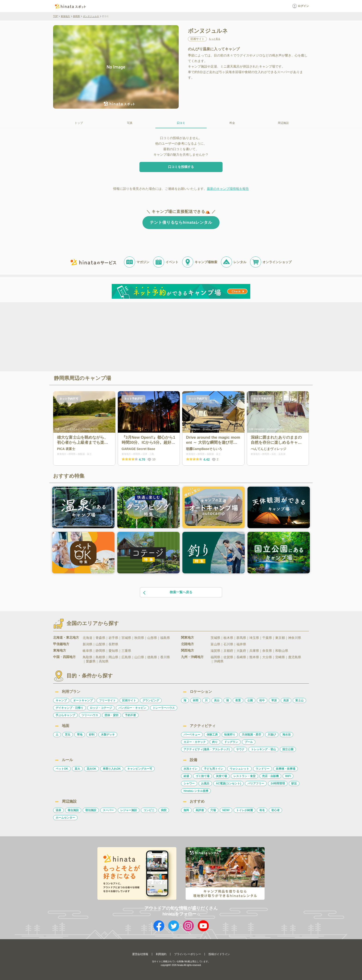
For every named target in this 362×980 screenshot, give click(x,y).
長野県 (113, 644)
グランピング (151, 700)
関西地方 (187, 650)
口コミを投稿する (181, 167)
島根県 (100, 657)
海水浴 (287, 735)
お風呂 (205, 783)
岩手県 (113, 638)
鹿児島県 (295, 657)
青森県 (100, 638)
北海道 (87, 638)
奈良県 (267, 651)
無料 (186, 810)
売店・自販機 (270, 776)
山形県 (152, 638)
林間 (196, 700)
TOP (55, 16)
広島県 (126, 657)
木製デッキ (108, 735)
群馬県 (241, 638)
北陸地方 (187, 644)
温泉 (58, 810)
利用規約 (161, 954)
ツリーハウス (90, 715)
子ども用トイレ (214, 769)
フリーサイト (107, 700)
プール (249, 742)
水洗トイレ (190, 769)
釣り (215, 742)
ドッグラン (231, 742)
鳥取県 (87, 657)
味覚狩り (230, 735)
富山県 (215, 644)
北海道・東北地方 (66, 637)
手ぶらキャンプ (65, 715)
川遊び (272, 735)
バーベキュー (192, 735)
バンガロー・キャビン (132, 708)
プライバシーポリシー (187, 954)
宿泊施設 (91, 810)
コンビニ (149, 810)
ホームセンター (65, 818)
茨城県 (215, 638)
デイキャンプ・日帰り (69, 708)
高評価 (200, 810)
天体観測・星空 (251, 735)
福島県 (165, 638)
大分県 (267, 657)
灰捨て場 (221, 776)
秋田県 (139, 638)
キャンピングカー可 (140, 769)
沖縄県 (219, 661)
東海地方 (65, 16)
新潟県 (87, 644)
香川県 (165, 657)
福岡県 (215, 657)
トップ (79, 123)
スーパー (108, 810)
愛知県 (113, 651)
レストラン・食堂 (244, 776)
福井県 (241, 644)
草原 (274, 700)
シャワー (189, 783)
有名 (262, 810)
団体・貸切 (112, 715)
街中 (262, 700)
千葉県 (267, 638)
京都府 (228, 651)
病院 (164, 810)
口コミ (181, 123)
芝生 (68, 735)
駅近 (294, 783)
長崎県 (241, 657)
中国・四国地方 (64, 657)
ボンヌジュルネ (91, 16)
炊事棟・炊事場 (286, 769)
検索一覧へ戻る (167, 592)
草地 (80, 735)
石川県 (228, 644)
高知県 (104, 661)
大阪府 (241, 651)
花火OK (91, 769)
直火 (77, 769)
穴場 (213, 810)
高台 (217, 700)
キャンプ (61, 700)
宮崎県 (280, 657)
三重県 (126, 651)
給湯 (186, 776)
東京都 (280, 638)
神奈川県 (295, 638)
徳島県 (152, 657)
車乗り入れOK (112, 769)
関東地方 (187, 637)
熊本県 (254, 657)
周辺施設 (283, 123)
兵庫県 (254, 651)
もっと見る (214, 39)
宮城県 (126, 638)
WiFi (288, 776)
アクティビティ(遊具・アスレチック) (207, 749)
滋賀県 (215, 651)
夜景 (238, 700)
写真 (130, 123)
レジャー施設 (129, 810)
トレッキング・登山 (263, 749)
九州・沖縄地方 (192, 657)
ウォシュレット (239, 769)
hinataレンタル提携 (196, 791)
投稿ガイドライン (219, 954)
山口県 (139, 657)
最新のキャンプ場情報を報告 (228, 189)
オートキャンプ (83, 700)
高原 (286, 700)
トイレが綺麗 (244, 810)
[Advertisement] (141, 336)
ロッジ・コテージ (101, 708)
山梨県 (100, 644)
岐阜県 (87, 651)
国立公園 (288, 749)
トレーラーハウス (164, 708)
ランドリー (262, 769)
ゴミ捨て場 (202, 776)
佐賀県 (228, 657)
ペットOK (62, 769)
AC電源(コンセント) (228, 783)
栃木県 (228, 638)
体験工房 (212, 735)
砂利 (92, 735)
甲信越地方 (61, 644)
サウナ (240, 749)
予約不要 (130, 715)
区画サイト (129, 700)
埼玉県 (254, 638)
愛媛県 (91, 661)
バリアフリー (256, 783)
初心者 (275, 810)
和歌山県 (282, 651)
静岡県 (76, 16)
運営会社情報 (140, 954)
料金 (232, 123)
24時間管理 (278, 783)
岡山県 (113, 657)
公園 (250, 700)
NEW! (226, 810)
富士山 (299, 700)
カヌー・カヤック (195, 742)
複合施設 (73, 810)
